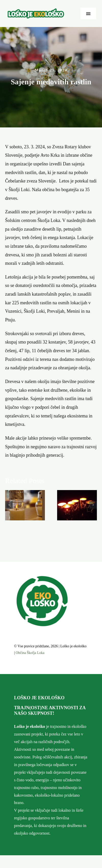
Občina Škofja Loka (30, 653)
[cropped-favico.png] (42, 578)
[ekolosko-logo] (36, 11)
